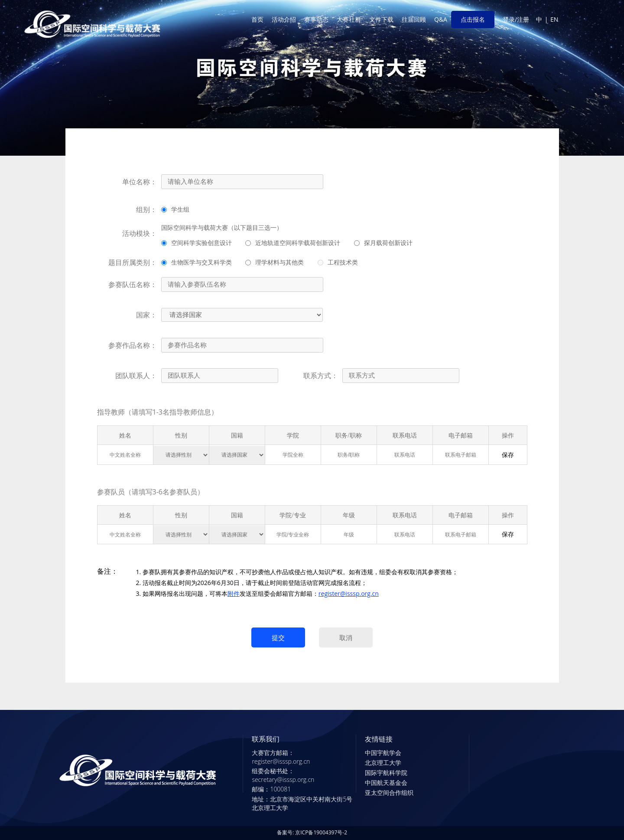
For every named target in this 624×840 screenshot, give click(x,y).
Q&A (441, 19)
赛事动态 (316, 19)
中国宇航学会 (383, 753)
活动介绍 (284, 19)
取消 (346, 637)
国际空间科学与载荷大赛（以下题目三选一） (222, 227)
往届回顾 (414, 19)
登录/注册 (516, 19)
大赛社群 (349, 19)
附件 (234, 593)
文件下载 (381, 19)
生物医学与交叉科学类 (197, 262)
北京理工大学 (383, 763)
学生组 (175, 209)
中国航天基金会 (386, 783)
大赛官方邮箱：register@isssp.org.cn (281, 757)
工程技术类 (338, 262)
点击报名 (473, 19)
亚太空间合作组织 (389, 793)
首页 (257, 19)
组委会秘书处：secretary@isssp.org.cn (283, 775)
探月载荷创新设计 (383, 243)
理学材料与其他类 (275, 262)
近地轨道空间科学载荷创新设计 (293, 243)
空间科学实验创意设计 (197, 243)
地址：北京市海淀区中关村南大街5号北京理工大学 (302, 803)
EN (554, 19)
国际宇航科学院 (386, 773)
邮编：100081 (271, 789)
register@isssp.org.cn (349, 593)
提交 (278, 637)
